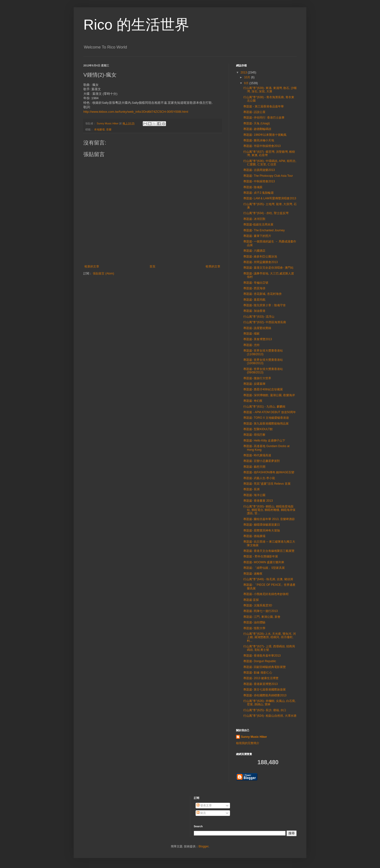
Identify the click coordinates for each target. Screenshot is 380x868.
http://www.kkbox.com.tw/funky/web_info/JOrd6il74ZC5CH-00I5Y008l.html (136, 112)
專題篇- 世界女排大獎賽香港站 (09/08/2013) (263, 371)
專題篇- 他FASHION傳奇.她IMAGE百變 (269, 472)
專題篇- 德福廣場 (254, 536)
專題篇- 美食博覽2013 (258, 339)
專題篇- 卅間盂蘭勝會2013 (261, 262)
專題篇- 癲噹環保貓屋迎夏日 (262, 525)
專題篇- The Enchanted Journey (264, 230)
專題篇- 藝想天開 (254, 467)
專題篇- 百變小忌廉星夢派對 (262, 461)
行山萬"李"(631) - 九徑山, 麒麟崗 (264, 407)
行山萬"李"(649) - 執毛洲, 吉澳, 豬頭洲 (268, 579)
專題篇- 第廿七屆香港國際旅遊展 (265, 690)
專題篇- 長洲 (251, 489)
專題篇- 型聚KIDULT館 (258, 429)
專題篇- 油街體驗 (254, 622)
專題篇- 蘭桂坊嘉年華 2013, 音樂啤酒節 (269, 519)
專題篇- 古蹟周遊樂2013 (259, 170)
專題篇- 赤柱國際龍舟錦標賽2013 (265, 695)
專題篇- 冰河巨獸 (254, 219)
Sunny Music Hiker (254, 737)
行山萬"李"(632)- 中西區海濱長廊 (265, 322)
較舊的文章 (213, 266)
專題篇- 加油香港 (254, 311)
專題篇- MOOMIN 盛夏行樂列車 (264, 562)
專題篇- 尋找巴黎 (254, 435)
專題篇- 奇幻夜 (253, 401)
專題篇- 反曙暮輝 (254, 384)
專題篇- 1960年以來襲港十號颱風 (265, 135)
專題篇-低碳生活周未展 (258, 225)
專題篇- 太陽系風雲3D (258, 605)
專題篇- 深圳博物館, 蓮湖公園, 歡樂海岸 (269, 395)
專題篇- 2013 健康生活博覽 (261, 678)
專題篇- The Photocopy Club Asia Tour (268, 176)
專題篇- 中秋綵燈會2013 (259, 181)
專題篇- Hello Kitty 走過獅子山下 (264, 441)
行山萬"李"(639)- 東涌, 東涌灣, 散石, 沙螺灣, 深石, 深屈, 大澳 (270, 90)
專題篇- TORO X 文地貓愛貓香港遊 (266, 418)
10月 (248, 77)
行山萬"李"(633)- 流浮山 (259, 317)
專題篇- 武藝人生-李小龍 (259, 478)
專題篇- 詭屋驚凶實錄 (257, 328)
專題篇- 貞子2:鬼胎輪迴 (258, 193)
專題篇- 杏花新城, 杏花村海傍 (262, 294)
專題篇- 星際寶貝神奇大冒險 (262, 530)
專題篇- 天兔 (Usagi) (257, 123)
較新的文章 (92, 266)
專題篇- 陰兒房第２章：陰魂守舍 (265, 305)
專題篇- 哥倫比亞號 (256, 283)
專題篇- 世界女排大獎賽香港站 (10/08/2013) (263, 362)
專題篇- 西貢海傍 (254, 288)
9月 (247, 83)
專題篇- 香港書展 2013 (258, 501)
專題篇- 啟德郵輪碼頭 (257, 129)
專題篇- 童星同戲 (254, 300)
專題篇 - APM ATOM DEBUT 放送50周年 (270, 412)
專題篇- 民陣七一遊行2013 (261, 611)
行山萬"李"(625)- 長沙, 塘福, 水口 (265, 710)
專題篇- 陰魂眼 (253, 187)
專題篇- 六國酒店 (254, 251)
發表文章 (204, 805)
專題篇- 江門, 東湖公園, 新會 (262, 617)
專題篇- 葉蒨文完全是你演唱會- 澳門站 (268, 268)
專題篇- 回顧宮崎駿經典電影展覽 (265, 667)
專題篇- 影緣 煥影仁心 (258, 673)
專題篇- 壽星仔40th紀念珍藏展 (263, 389)
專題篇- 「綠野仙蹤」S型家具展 (264, 568)
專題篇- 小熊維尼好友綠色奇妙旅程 (266, 594)
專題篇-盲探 (251, 600)
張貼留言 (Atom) (103, 273)
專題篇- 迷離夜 (253, 574)
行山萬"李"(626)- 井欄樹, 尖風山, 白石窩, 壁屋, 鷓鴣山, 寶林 (270, 703)
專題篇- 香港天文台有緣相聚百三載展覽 (269, 551)
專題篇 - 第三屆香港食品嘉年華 (264, 106)
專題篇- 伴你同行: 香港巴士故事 (264, 118)
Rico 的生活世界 (136, 25)
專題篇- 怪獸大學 (254, 628)
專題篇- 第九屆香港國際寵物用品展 (266, 424)
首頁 (152, 266)
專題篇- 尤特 (251, 345)
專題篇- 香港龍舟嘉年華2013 (262, 656)
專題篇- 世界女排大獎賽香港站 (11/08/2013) (263, 352)
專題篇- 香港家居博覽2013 (261, 684)
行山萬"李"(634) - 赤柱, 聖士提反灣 (266, 213)
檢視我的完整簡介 (248, 743)
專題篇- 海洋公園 (254, 495)
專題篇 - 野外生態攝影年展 (261, 556)
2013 (244, 72)
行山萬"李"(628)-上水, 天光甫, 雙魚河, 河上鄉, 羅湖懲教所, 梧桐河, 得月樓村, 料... (270, 637)
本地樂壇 (99, 129)
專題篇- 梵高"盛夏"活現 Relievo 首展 (267, 484)
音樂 (109, 129)
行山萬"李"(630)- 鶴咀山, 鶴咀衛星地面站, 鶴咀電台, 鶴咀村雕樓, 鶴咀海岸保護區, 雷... (269, 510)
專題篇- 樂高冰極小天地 (259, 140)
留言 (201, 813)
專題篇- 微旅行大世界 (257, 378)
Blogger (203, 846)
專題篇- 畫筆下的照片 (257, 236)
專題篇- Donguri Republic (260, 661)
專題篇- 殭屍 (251, 334)
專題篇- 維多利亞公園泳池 (260, 257)
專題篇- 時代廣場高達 (257, 455)
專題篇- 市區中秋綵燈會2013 (262, 146)
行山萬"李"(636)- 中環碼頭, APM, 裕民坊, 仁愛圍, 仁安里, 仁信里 (270, 163)
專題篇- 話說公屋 (254, 112)
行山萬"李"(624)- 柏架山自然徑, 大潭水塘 (270, 716)
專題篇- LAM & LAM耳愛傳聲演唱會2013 (270, 198)
